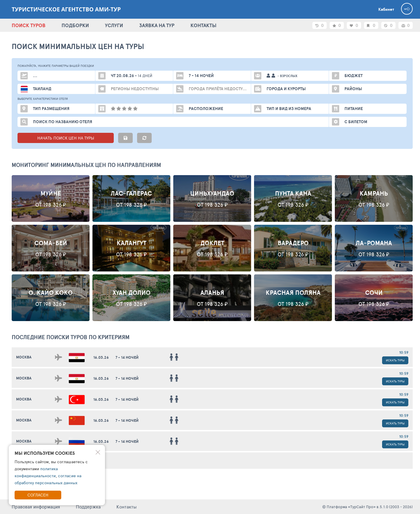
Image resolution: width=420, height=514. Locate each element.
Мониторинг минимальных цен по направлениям (86, 165)
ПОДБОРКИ (75, 25)
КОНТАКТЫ (203, 25)
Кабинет (386, 9)
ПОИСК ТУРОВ (29, 25)
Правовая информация (36, 507)
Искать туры (395, 360)
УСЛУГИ (114, 25)
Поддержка (88, 507)
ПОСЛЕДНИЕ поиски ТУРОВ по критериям (71, 337)
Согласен (38, 495)
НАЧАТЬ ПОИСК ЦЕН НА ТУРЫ (66, 138)
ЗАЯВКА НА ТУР (157, 25)
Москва (24, 357)
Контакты (127, 507)
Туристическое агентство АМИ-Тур (66, 9)
